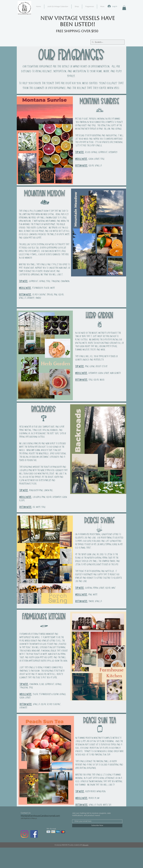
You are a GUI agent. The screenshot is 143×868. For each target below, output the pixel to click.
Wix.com (85, 845)
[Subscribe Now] (97, 825)
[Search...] (107, 42)
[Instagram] (25, 834)
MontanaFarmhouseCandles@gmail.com (40, 816)
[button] (124, 8)
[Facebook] (34, 834)
